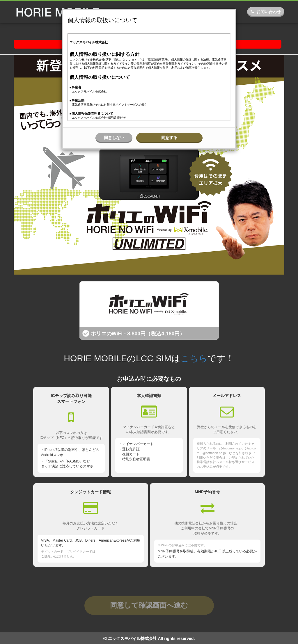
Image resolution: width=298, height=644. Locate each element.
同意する (169, 138)
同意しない (114, 138)
